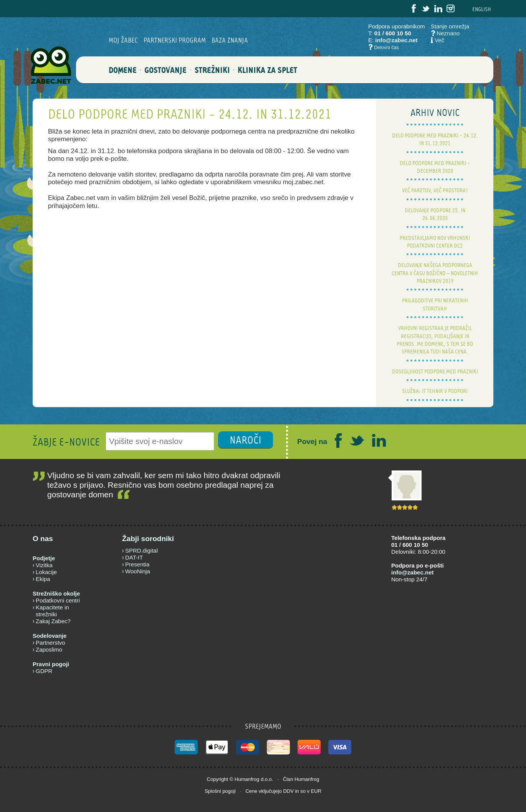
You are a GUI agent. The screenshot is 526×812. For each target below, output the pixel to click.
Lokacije (46, 572)
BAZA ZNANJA (230, 40)
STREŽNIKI (212, 74)
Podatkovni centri (58, 600)
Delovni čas (386, 48)
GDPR (44, 671)
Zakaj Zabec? (53, 621)
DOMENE (123, 74)
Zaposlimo (49, 649)
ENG (482, 9)
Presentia (137, 564)
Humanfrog (247, 779)
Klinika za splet (267, 74)
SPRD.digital (141, 550)
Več (439, 40)
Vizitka (44, 565)
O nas (43, 539)
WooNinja (138, 571)
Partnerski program (175, 40)
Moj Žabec (123, 40)
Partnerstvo (50, 643)
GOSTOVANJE (165, 74)
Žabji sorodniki (148, 539)
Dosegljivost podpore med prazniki (435, 371)
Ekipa (43, 579)
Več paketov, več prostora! (435, 190)
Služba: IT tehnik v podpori (435, 391)
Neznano (445, 33)
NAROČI (246, 440)
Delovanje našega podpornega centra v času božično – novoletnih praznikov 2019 (435, 273)
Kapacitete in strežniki (52, 611)
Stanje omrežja (450, 26)
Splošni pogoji (220, 791)
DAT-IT (134, 557)
